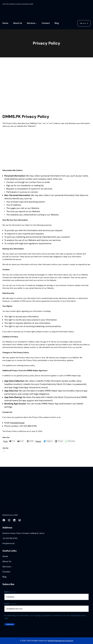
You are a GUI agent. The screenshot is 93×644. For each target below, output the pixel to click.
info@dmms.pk (17, 423)
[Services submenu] (36, 23)
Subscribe (10, 624)
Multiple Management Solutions (61, 641)
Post (6, 441)
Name (11, 592)
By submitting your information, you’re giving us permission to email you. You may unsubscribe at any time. (45, 617)
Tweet (38, 441)
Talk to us (83, 23)
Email (10, 604)
